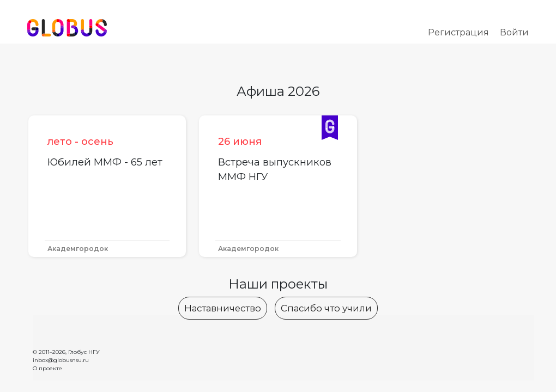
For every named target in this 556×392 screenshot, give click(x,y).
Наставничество (223, 308)
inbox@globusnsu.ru (61, 360)
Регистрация (458, 32)
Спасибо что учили (326, 308)
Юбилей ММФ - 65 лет (105, 162)
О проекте (47, 368)
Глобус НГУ (84, 352)
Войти (514, 32)
